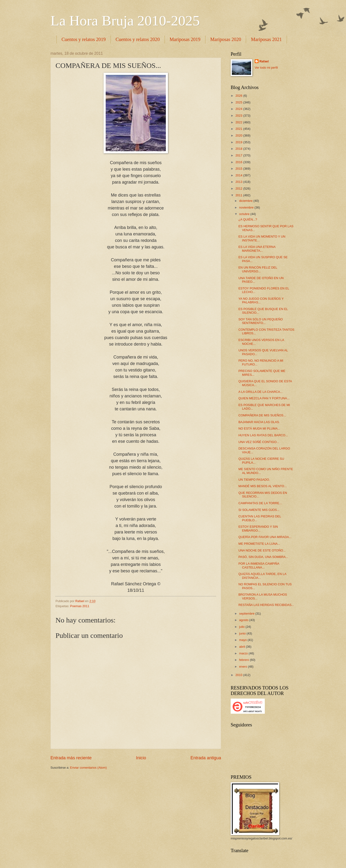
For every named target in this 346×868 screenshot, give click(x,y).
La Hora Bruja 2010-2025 (125, 21)
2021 (239, 129)
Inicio (141, 758)
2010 (239, 675)
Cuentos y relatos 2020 (138, 39)
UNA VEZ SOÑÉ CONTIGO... (259, 442)
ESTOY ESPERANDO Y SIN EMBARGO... (258, 528)
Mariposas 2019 (185, 39)
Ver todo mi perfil (266, 68)
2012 (239, 189)
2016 (239, 162)
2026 (239, 96)
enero (244, 667)
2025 (239, 102)
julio (242, 627)
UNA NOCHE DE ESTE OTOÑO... (262, 550)
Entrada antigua (206, 758)
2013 (239, 182)
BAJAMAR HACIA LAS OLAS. (259, 422)
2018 (239, 149)
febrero (244, 660)
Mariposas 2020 (226, 39)
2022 (239, 122)
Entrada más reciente (71, 758)
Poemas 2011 (80, 606)
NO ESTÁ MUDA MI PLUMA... (259, 428)
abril (242, 647)
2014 (239, 175)
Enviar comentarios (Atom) (88, 768)
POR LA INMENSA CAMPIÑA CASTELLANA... (259, 565)
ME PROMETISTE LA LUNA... (259, 544)
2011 (239, 195)
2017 (239, 155)
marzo (244, 653)
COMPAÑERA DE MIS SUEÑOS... (262, 415)
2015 (239, 169)
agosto (244, 620)
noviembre (247, 207)
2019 (239, 142)
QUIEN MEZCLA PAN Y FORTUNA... (264, 398)
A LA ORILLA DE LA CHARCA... (260, 392)
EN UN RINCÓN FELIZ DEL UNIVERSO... (258, 269)
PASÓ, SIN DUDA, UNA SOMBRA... (263, 557)
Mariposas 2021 (266, 39)
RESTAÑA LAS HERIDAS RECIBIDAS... (266, 605)
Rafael (264, 61)
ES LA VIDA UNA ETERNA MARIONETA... (257, 249)
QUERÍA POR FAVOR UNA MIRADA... (265, 537)
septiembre (247, 614)
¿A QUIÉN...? (248, 219)
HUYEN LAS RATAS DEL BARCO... (263, 435)
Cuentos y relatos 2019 (84, 39)
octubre (245, 214)
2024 (239, 109)
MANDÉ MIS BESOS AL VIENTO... (263, 486)
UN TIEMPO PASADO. (254, 480)
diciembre (246, 201)
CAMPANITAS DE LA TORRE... (260, 503)
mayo (243, 640)
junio (243, 633)
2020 (239, 135)
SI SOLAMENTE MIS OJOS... (259, 510)
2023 (239, 116)
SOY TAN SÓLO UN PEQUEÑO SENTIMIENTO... (261, 321)
